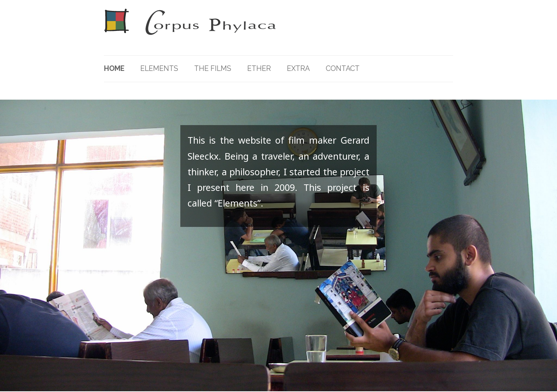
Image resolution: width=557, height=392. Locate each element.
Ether (259, 69)
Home (114, 69)
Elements (159, 69)
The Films (213, 69)
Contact (343, 69)
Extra (298, 69)
